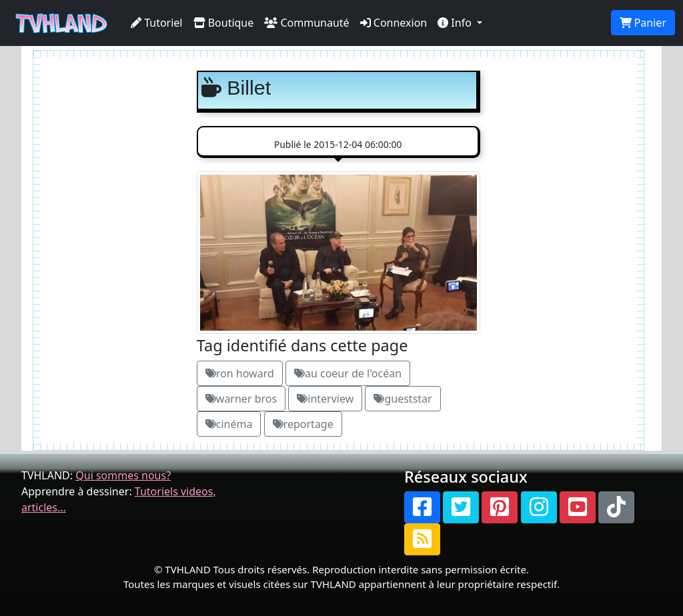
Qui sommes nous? (123, 475)
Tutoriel (157, 23)
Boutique (224, 23)
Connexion (394, 23)
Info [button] (456, 23)
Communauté (306, 23)
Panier (643, 23)
